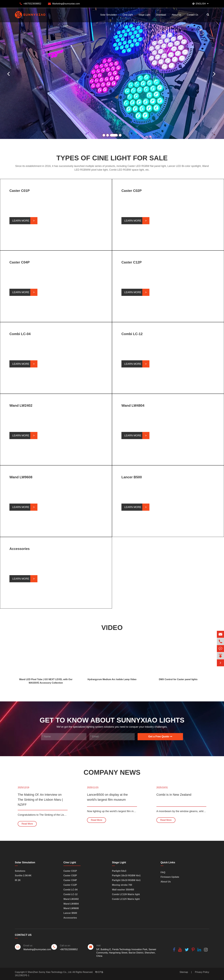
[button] (215, 73)
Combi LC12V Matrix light (126, 899)
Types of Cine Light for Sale (112, 158)
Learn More (21, 221)
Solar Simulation (108, 15)
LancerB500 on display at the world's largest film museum (107, 797)
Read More (27, 824)
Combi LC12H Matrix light (126, 894)
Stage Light (144, 15)
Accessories (19, 549)
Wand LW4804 (133, 405)
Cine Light (128, 15)
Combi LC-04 (20, 334)
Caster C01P (19, 191)
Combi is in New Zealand (174, 795)
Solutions (20, 871)
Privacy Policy (202, 972)
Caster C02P (131, 191)
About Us (176, 15)
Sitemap (184, 972)
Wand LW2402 (21, 405)
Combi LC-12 (132, 334)
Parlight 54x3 (119, 871)
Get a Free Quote (160, 736)
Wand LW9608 (21, 477)
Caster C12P (131, 262)
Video (112, 628)
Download (161, 15)
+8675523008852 (32, 4)
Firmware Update (170, 877)
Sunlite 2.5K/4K (23, 876)
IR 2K (18, 880)
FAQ (163, 872)
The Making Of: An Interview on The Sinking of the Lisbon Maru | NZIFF (40, 800)
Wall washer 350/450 (123, 890)
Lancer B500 (132, 477)
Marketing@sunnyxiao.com (66, 4)
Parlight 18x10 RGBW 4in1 (126, 876)
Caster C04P (19, 262)
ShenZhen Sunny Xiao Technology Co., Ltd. (50, 972)
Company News (112, 772)
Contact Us (192, 15)
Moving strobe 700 (122, 885)
